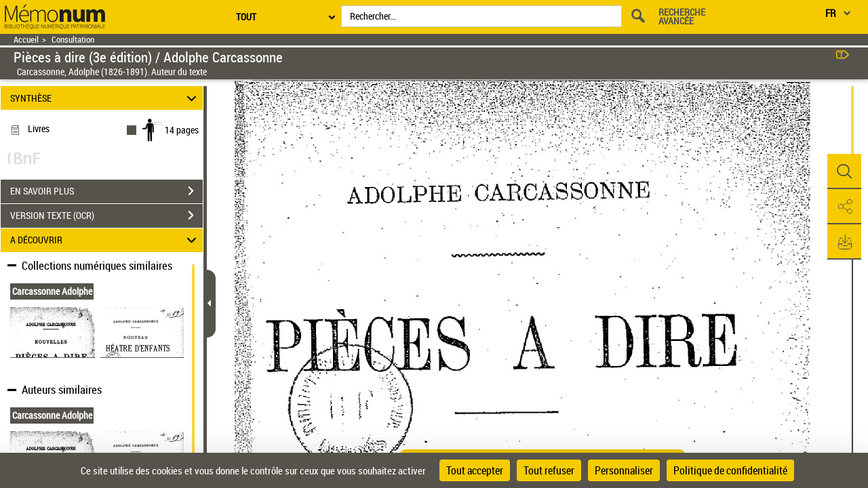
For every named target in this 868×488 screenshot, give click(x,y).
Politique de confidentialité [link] (730, 470)
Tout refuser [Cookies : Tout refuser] (549, 470)
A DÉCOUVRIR (105, 240)
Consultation (73, 40)
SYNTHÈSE (105, 98)
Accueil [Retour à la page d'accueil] (26, 40)
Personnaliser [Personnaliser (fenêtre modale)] (624, 470)
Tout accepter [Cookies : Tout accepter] (475, 470)
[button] (844, 171)
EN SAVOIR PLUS (106, 191)
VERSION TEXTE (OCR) (106, 216)
